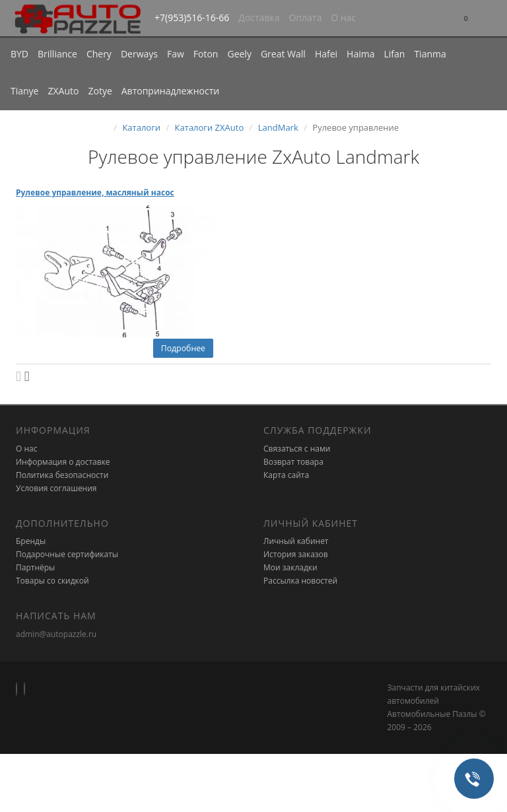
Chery (99, 54)
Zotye (100, 91)
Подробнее (183, 348)
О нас (343, 17)
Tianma (430, 54)
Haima (360, 54)
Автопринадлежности (170, 91)
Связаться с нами (297, 449)
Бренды (31, 541)
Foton (206, 54)
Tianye (25, 91)
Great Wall (283, 54)
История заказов (296, 554)
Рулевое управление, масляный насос (95, 192)
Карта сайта (286, 475)
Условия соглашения (56, 488)
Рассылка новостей (300, 581)
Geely (239, 54)
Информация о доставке (63, 462)
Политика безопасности (62, 475)
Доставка (259, 17)
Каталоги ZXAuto (210, 127)
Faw (176, 54)
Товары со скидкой (52, 581)
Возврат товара (293, 462)
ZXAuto (64, 91)
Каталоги (141, 127)
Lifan (394, 54)
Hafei (326, 54)
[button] (466, 19)
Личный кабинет (296, 541)
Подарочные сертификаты (67, 554)
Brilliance (57, 54)
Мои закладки (290, 567)
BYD (19, 54)
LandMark (278, 127)
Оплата (305, 17)
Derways (139, 54)
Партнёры (35, 567)
